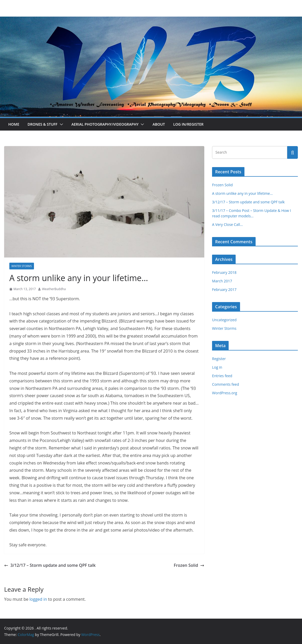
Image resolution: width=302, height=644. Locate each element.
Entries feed (222, 376)
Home (14, 124)
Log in (217, 367)
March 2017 (222, 281)
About (159, 124)
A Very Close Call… (227, 224)
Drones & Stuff (42, 124)
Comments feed (226, 384)
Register (219, 359)
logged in (38, 599)
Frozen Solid (189, 565)
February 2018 (224, 272)
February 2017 (224, 289)
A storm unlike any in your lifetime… (242, 193)
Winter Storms (22, 266)
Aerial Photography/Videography (105, 124)
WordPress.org (224, 393)
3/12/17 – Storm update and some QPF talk (50, 565)
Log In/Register (188, 124)
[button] (60, 124)
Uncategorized (224, 320)
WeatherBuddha (54, 289)
